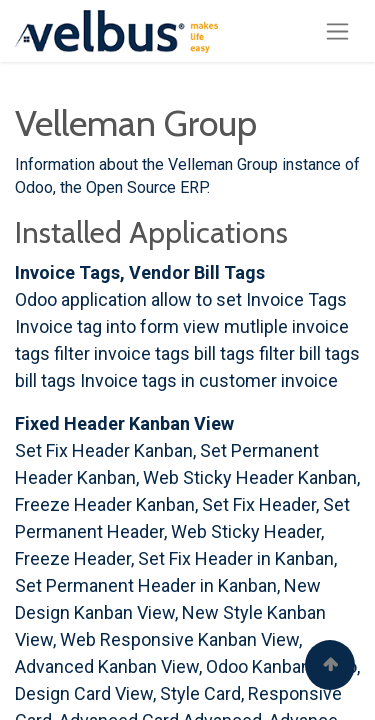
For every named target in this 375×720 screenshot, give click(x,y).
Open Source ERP (146, 187)
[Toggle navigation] (337, 31)
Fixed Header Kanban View (124, 423)
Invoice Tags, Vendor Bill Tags (140, 272)
